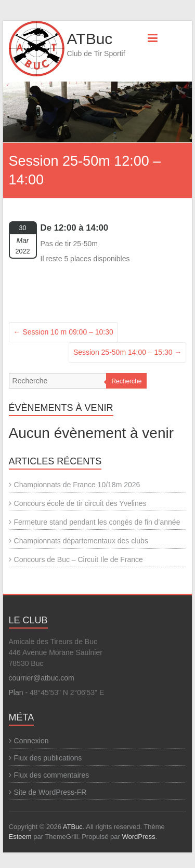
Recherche (126, 381)
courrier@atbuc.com (42, 678)
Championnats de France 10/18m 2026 (77, 485)
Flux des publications (48, 758)
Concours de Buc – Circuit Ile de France (79, 559)
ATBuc (90, 39)
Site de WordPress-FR (50, 792)
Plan (16, 692)
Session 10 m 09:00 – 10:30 (63, 332)
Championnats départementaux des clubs (81, 541)
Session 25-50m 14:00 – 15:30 (128, 352)
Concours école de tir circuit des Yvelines (80, 503)
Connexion (31, 741)
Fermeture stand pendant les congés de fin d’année (97, 522)
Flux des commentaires (52, 775)
